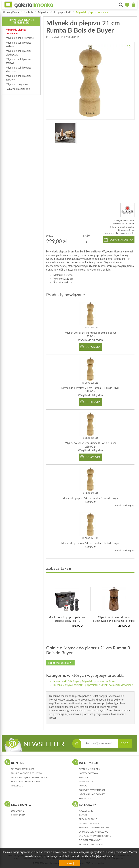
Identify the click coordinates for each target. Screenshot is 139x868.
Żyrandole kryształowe (93, 832)
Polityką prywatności (116, 852)
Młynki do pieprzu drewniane (92, 12)
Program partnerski (91, 844)
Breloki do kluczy (90, 823)
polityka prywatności (92, 790)
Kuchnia (28, 12)
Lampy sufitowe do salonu (95, 836)
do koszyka (93, 347)
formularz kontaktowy (26, 781)
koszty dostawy (89, 773)
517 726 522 (28, 769)
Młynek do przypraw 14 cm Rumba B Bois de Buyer (90, 543)
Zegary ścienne (88, 819)
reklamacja (86, 781)
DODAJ (125, 743)
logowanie (18, 811)
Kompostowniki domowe (94, 828)
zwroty (84, 777)
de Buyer (74, 681)
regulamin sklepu (89, 769)
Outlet (83, 815)
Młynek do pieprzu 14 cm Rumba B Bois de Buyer (90, 498)
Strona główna (11, 12)
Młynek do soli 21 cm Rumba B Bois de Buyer (90, 443)
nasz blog (17, 786)
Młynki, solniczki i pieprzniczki (54, 12)
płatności (85, 798)
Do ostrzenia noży (90, 840)
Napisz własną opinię (60, 663)
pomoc (83, 786)
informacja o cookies (92, 794)
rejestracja (18, 815)
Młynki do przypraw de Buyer (98, 681)
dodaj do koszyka (121, 240)
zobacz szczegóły (127, 233)
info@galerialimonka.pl (34, 777)
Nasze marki (60, 681)
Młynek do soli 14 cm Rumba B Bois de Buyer (90, 333)
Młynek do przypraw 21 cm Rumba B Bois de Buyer (90, 388)
